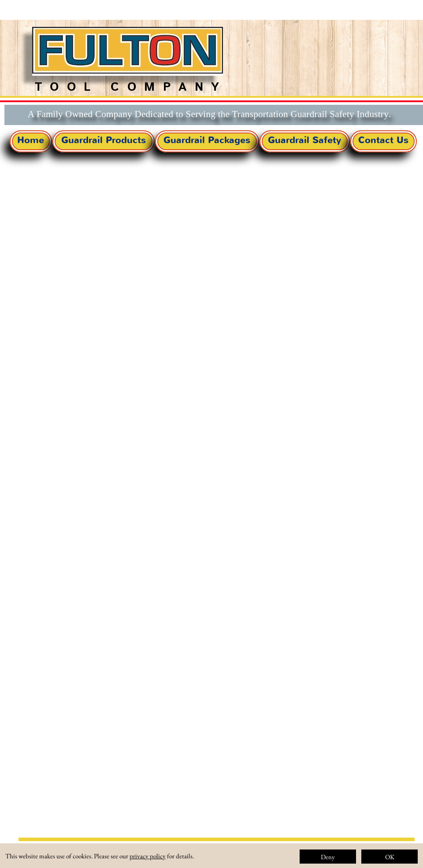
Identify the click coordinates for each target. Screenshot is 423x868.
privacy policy (148, 856)
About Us (294, 857)
